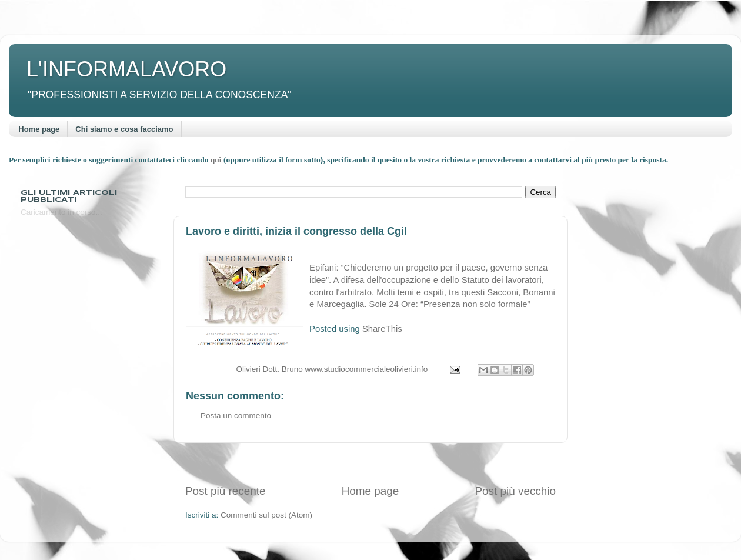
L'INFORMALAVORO (126, 69)
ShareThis (382, 329)
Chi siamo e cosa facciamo (124, 129)
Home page (39, 129)
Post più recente (226, 491)
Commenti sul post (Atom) (266, 515)
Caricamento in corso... (61, 212)
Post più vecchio (515, 491)
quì (217, 160)
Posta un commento (236, 416)
